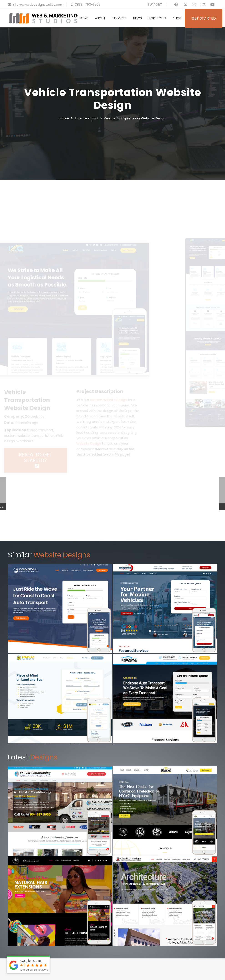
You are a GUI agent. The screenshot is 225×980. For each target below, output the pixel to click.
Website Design (102, 444)
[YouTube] (212, 5)
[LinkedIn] (203, 5)
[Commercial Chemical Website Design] (165, 811)
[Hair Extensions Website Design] (60, 901)
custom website (30, 436)
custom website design (122, 400)
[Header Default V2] (43, 18)
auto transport (55, 430)
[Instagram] (194, 5)
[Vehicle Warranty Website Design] (60, 699)
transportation (56, 436)
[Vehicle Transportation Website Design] (85, 246)
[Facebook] (176, 5)
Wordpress (38, 441)
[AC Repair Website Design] (60, 811)
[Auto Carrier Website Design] (60, 609)
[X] (185, 5)
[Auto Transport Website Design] (165, 699)
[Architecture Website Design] (165, 901)
